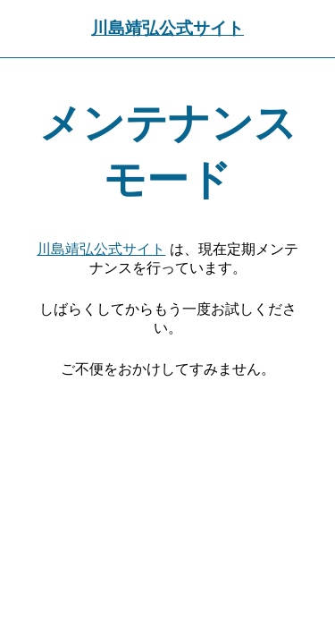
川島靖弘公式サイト (167, 28)
